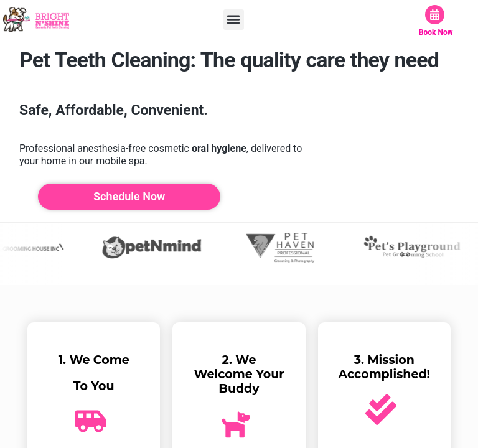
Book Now (436, 32)
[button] (234, 20)
